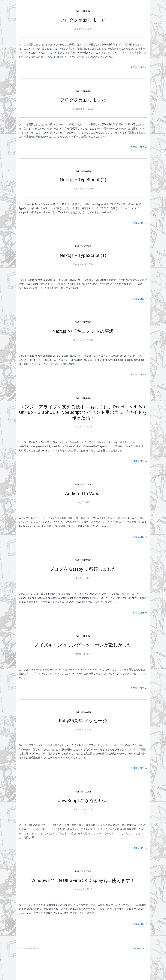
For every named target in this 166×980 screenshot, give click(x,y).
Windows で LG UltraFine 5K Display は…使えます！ (83, 880)
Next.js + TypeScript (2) (83, 180)
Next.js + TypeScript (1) (83, 255)
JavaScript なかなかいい (83, 801)
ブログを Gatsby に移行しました (83, 569)
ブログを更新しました (83, 20)
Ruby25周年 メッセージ (83, 721)
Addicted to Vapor (83, 493)
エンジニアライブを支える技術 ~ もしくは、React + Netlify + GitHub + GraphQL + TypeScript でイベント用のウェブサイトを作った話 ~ (83, 412)
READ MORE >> (139, 67)
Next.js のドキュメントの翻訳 (83, 331)
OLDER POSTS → (138, 949)
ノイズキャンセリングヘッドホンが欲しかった (83, 645)
